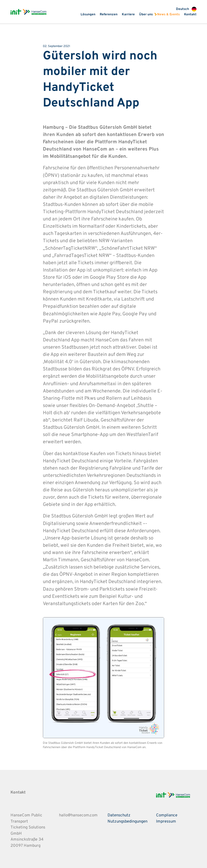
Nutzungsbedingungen (127, 822)
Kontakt (190, 15)
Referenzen (109, 15)
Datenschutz (119, 815)
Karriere (128, 15)
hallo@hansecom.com (78, 815)
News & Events (168, 15)
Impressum (166, 822)
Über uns (146, 15)
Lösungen (88, 15)
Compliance (167, 815)
